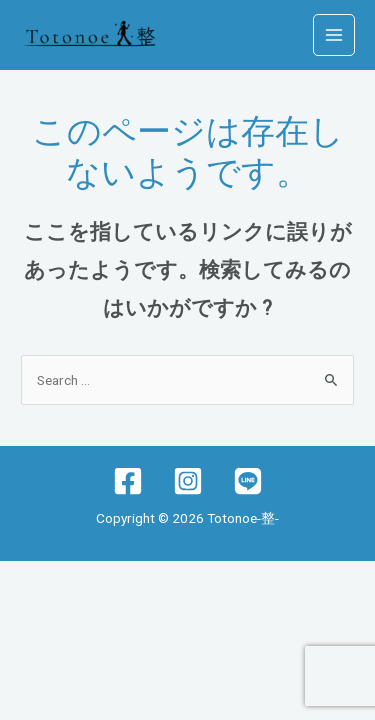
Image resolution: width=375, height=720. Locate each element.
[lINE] (248, 481)
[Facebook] (128, 481)
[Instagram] (188, 481)
